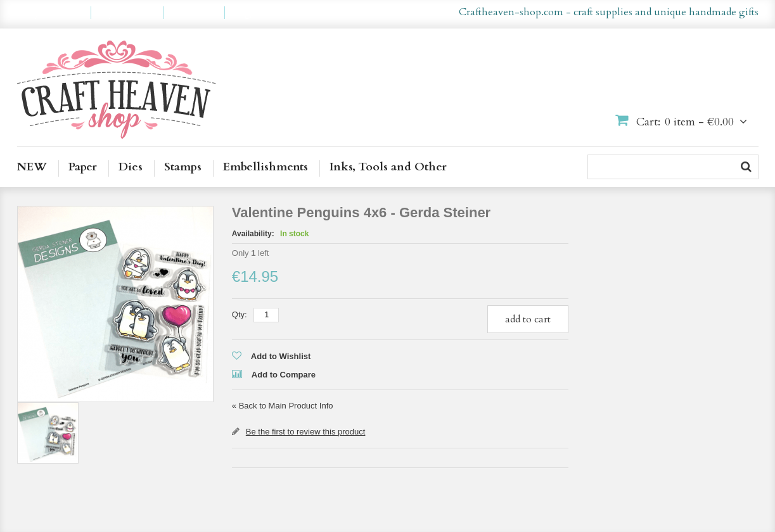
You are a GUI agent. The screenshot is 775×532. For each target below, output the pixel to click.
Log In (248, 13)
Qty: (240, 314)
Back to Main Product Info (283, 406)
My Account (54, 13)
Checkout (194, 13)
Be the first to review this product (306, 432)
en (367, 13)
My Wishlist (127, 13)
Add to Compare (284, 375)
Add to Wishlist (281, 356)
